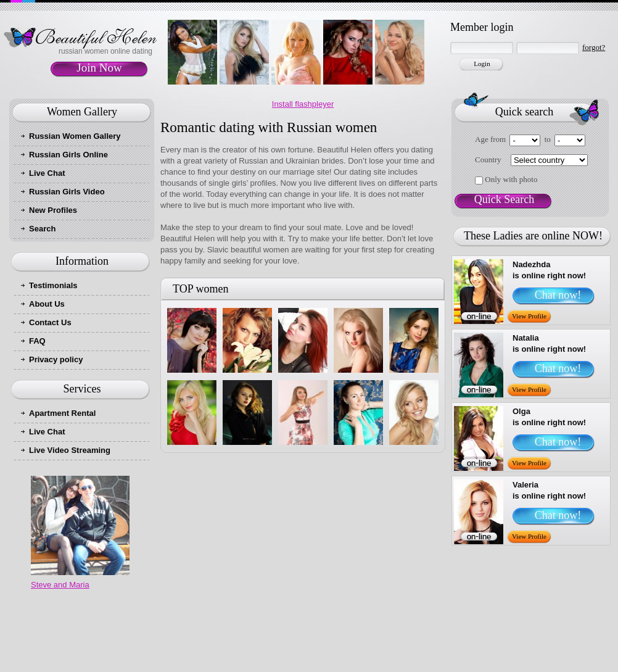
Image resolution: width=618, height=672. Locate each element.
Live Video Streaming (70, 450)
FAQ (37, 341)
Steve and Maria (60, 585)
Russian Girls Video (67, 192)
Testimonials (53, 285)
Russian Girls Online (68, 155)
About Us (47, 304)
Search (42, 229)
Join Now (99, 68)
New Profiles (53, 210)
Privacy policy (56, 359)
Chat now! (558, 295)
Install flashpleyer (303, 104)
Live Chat (47, 173)
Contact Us (50, 322)
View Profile (529, 316)
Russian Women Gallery (75, 136)
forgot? (594, 47)
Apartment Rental (62, 413)
